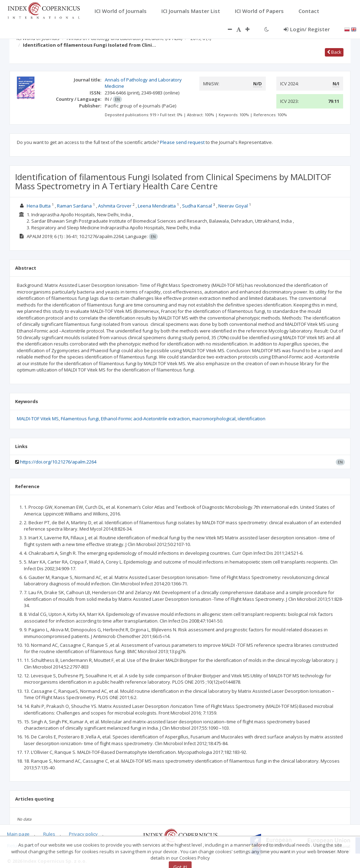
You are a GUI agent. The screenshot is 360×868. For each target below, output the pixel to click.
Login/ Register (307, 29)
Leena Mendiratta (157, 206)
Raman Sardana (74, 206)
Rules (49, 834)
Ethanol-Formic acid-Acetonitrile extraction (145, 419)
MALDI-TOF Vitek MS (38, 419)
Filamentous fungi (80, 419)
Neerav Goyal (233, 206)
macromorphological (214, 419)
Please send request (182, 142)
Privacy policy (83, 834)
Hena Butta (39, 206)
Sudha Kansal (197, 206)
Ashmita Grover (115, 206)
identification (252, 419)
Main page (18, 834)
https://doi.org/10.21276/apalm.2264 (58, 462)
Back (334, 52)
